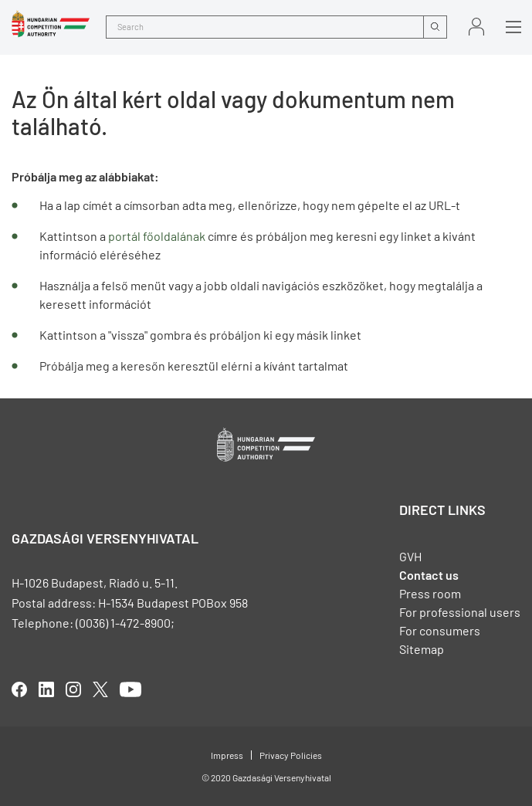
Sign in (476, 27)
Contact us (429, 575)
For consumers (440, 630)
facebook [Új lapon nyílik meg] (19, 689)
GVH (410, 556)
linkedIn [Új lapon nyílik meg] (46, 689)
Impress (227, 755)
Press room (430, 593)
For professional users (460, 612)
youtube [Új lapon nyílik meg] (130, 689)
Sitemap (422, 649)
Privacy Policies (291, 755)
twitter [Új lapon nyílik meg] (100, 689)
